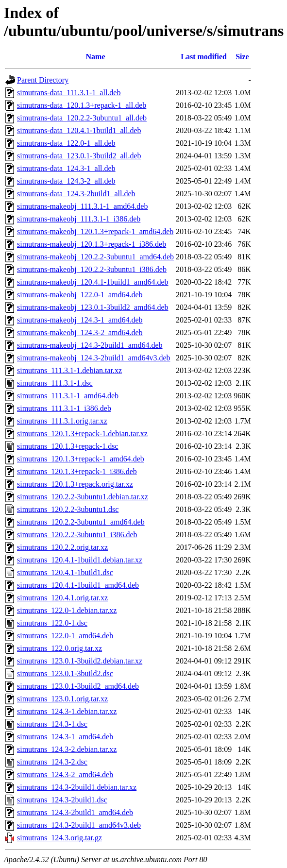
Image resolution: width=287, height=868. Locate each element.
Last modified (204, 57)
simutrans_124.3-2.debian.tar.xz (67, 749)
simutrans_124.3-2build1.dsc (62, 800)
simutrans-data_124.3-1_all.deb (66, 168)
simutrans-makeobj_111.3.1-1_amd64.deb (82, 206)
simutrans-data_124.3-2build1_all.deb (76, 194)
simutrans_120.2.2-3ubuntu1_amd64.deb (81, 522)
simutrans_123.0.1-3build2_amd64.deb (78, 686)
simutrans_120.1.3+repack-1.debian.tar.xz (82, 434)
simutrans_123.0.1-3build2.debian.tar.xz (80, 661)
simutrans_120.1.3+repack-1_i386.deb (77, 471)
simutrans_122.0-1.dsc (52, 623)
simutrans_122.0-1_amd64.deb (65, 636)
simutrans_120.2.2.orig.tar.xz (62, 547)
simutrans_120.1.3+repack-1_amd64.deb (81, 459)
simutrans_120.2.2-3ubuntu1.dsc (68, 509)
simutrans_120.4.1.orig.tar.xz (62, 598)
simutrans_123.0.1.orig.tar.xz (62, 699)
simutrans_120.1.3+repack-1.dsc (68, 446)
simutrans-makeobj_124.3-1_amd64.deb (80, 320)
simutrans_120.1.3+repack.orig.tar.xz (75, 484)
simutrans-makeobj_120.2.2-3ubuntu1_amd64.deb (95, 257)
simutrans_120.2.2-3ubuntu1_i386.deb (77, 535)
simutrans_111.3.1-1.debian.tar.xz (69, 370)
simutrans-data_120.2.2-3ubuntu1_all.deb (82, 118)
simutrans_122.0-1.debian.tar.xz (67, 610)
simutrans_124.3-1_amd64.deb (65, 737)
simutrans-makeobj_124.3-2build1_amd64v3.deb (94, 358)
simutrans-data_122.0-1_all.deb (66, 143)
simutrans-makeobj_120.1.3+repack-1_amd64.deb (95, 231)
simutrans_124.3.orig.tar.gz (59, 838)
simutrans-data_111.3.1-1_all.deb (69, 93)
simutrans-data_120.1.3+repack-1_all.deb (82, 105)
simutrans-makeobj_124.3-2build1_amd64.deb (90, 345)
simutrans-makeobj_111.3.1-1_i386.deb (79, 219)
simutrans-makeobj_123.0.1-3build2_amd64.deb (93, 307)
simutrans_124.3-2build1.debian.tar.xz (77, 787)
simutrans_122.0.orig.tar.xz (59, 648)
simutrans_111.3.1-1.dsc (55, 383)
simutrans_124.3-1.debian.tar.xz (67, 711)
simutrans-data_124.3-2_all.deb (66, 181)
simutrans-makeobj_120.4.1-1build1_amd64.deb (93, 282)
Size (242, 57)
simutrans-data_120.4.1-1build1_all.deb (79, 130)
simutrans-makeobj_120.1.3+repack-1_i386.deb (92, 244)
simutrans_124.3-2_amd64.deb (65, 774)
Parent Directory (43, 80)
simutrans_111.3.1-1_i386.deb (64, 408)
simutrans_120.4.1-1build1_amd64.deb (78, 585)
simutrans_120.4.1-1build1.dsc (65, 572)
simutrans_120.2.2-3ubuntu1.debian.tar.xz (83, 497)
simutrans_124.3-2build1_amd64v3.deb (79, 825)
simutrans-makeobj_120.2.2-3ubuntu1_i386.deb (92, 269)
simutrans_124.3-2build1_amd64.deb (75, 812)
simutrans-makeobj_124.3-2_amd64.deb (80, 332)
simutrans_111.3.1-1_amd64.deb (68, 396)
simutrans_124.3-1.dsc (52, 724)
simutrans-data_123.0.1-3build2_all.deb (79, 156)
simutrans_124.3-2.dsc (52, 762)
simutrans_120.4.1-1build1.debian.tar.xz (80, 560)
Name (96, 57)
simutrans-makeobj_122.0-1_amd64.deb (80, 295)
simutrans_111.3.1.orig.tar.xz (62, 421)
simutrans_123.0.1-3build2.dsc (65, 673)
